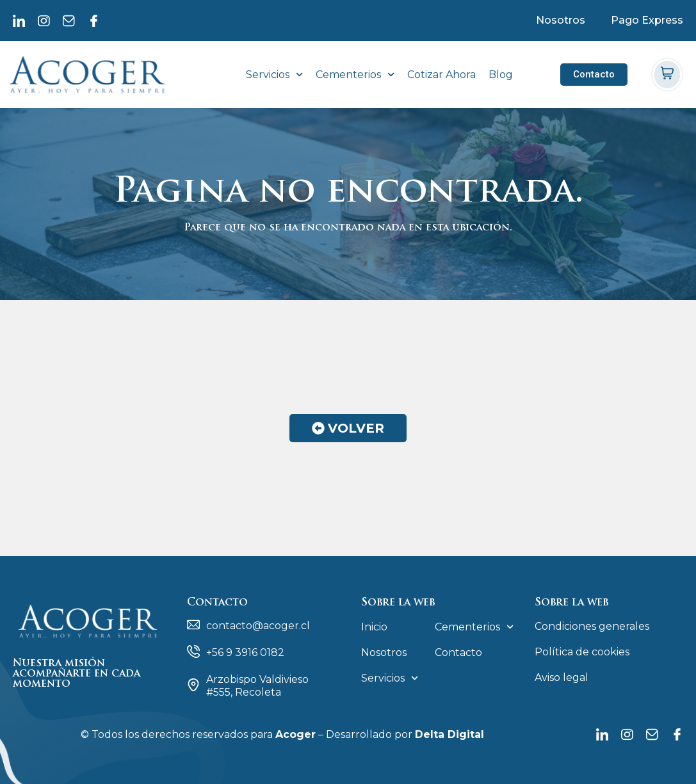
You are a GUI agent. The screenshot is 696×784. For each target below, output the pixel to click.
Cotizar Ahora (441, 75)
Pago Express (647, 20)
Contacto (458, 652)
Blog (501, 75)
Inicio (374, 627)
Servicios (274, 75)
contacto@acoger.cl (258, 626)
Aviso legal (562, 677)
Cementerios (355, 75)
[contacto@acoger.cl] (193, 625)
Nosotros (561, 20)
